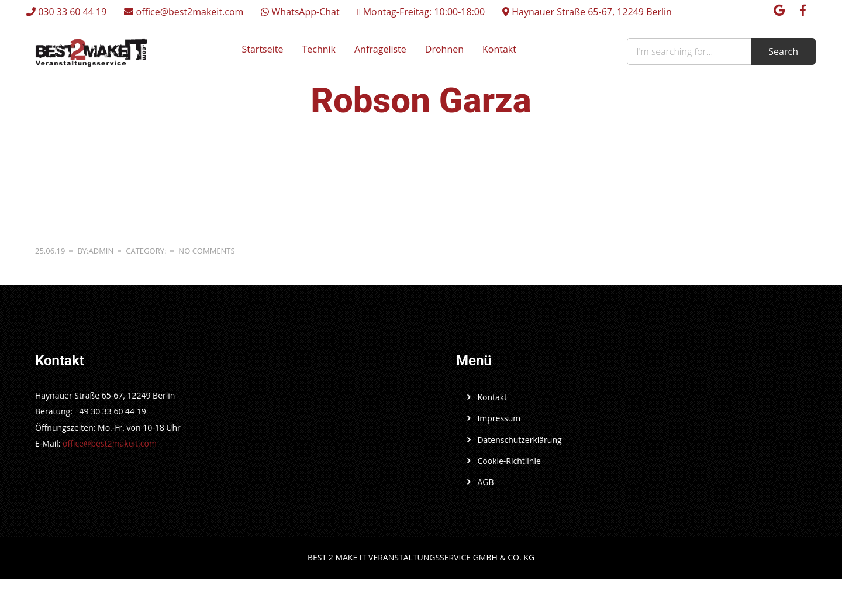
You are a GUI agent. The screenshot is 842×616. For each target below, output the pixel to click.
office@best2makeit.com (184, 12)
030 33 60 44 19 (66, 12)
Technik (319, 49)
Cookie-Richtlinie (509, 461)
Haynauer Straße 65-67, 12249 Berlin (587, 12)
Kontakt (499, 49)
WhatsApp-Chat (300, 12)
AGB (485, 482)
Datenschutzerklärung (519, 440)
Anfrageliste (380, 49)
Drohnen (444, 49)
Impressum (499, 418)
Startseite (263, 49)
